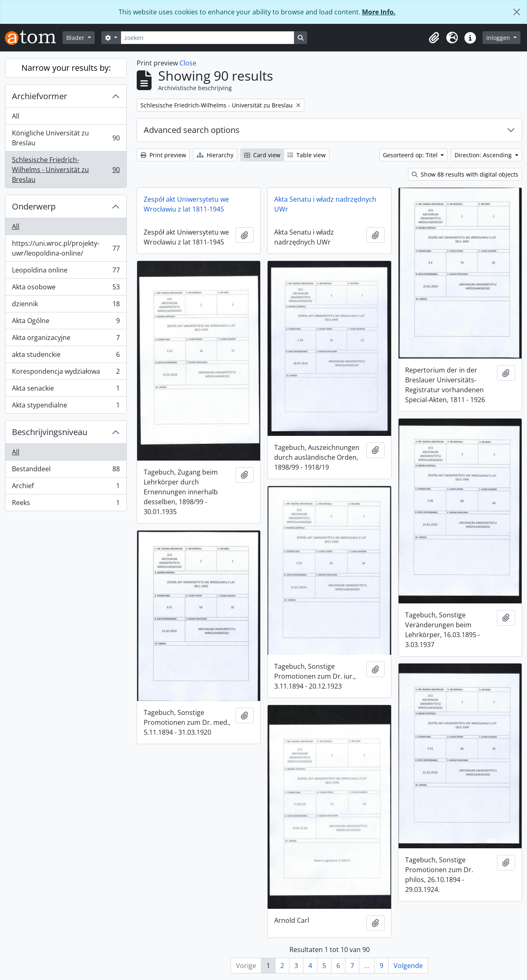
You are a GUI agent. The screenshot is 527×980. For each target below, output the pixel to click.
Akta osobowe (66, 289)
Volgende (408, 966)
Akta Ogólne (66, 322)
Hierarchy (215, 155)
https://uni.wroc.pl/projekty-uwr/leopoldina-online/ (66, 248)
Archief (66, 488)
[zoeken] (208, 38)
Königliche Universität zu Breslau (66, 138)
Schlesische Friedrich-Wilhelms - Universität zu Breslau (66, 170)
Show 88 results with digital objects (465, 174)
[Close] (517, 12)
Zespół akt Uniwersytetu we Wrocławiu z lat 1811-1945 (186, 204)
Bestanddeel (66, 471)
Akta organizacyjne (66, 339)
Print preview (163, 155)
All (16, 116)
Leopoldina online (66, 272)
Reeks (66, 504)
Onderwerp (34, 206)
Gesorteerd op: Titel (411, 155)
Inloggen (499, 38)
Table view (307, 155)
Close (188, 63)
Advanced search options (192, 130)
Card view (262, 155)
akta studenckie (66, 356)
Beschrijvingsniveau (50, 432)
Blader (76, 38)
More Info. (379, 12)
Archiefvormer (40, 96)
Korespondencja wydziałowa (66, 373)
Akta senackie (66, 390)
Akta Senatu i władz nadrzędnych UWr (325, 204)
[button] (434, 38)
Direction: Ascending (484, 155)
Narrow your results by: (66, 68)
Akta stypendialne (66, 407)
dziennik (66, 306)
